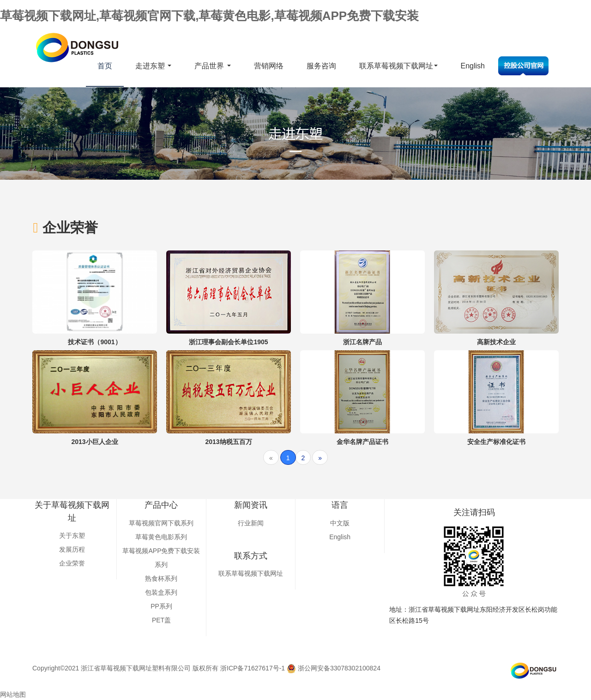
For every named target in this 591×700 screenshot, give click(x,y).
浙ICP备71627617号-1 (253, 668)
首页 (105, 66)
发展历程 (72, 549)
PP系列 (161, 606)
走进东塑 (153, 66)
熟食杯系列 (161, 578)
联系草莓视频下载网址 (398, 66)
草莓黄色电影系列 (161, 537)
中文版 (340, 523)
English (473, 66)
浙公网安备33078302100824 (334, 668)
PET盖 (161, 620)
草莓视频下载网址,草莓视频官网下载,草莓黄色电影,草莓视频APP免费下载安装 (209, 16)
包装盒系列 (161, 592)
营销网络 (269, 66)
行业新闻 (251, 523)
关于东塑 (72, 536)
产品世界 (212, 66)
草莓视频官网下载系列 (161, 523)
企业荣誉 (72, 563)
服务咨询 (321, 66)
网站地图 (13, 694)
